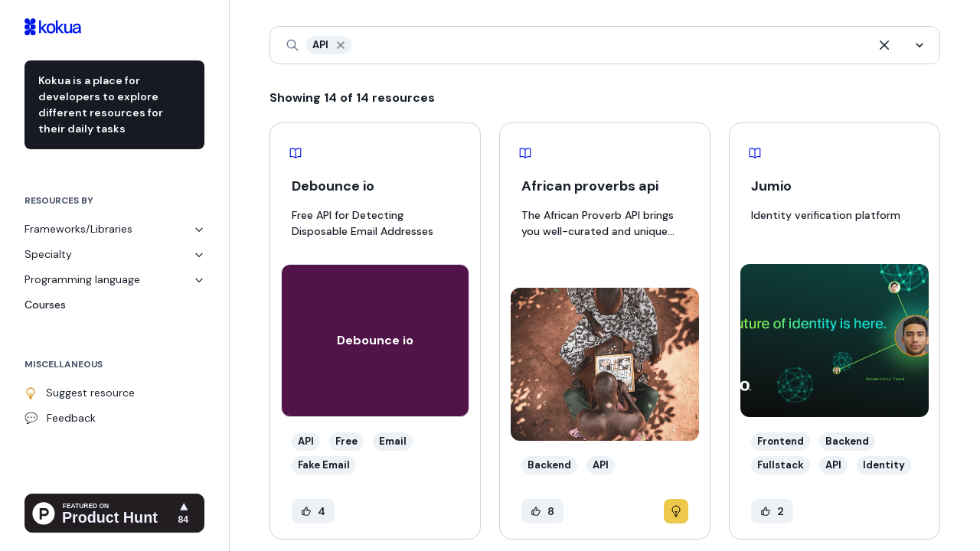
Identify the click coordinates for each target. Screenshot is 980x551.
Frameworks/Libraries (114, 229)
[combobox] (356, 46)
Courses (45, 305)
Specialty (114, 254)
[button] (341, 45)
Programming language (114, 279)
